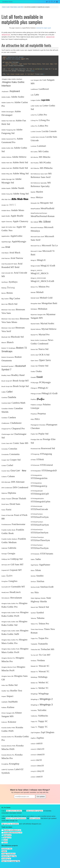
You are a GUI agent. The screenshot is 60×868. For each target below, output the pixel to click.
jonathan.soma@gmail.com (12, 830)
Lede (8, 7)
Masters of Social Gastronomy (16, 818)
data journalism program (35, 811)
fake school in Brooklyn (14, 811)
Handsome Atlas (7, 849)
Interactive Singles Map (9, 856)
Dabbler (4, 851)
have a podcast (35, 818)
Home (4, 7)
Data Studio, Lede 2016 (17, 7)
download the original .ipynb (44, 28)
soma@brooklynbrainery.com (13, 833)
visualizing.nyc (6, 859)
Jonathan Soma (7, 2)
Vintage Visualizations (8, 854)
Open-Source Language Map (11, 861)
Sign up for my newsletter (10, 824)
